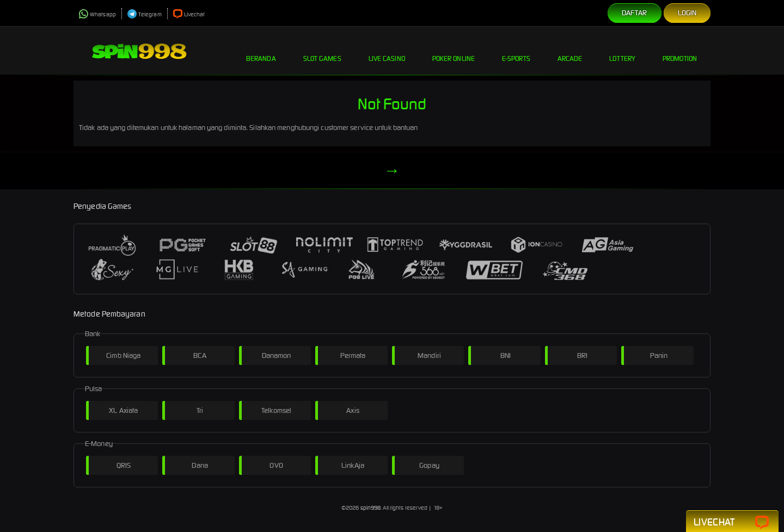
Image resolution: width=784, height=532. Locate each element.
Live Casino (387, 50)
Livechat (189, 14)
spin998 (371, 508)
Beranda (261, 50)
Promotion (680, 50)
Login (687, 13)
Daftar (635, 13)
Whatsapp (97, 14)
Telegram (145, 14)
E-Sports (516, 50)
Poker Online (454, 50)
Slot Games (322, 50)
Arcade (570, 50)
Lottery (622, 50)
